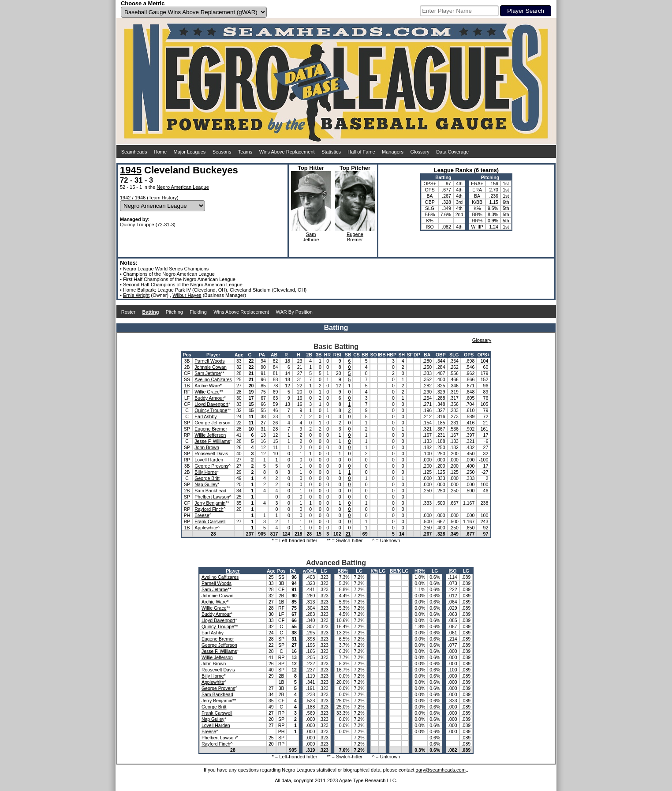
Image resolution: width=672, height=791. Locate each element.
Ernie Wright (136, 295)
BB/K (396, 571)
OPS (469, 355)
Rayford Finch (209, 509)
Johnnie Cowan (210, 367)
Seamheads (134, 152)
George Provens (211, 466)
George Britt (207, 478)
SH (401, 355)
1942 (125, 198)
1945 (131, 170)
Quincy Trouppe (137, 225)
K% (375, 571)
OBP (441, 355)
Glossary (420, 152)
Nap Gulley (206, 484)
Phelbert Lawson (212, 497)
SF (410, 355)
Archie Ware (207, 386)
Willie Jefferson (210, 435)
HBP (392, 355)
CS (357, 355)
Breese (202, 515)
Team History (163, 198)
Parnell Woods (209, 361)
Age (239, 355)
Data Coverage (452, 152)
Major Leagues (190, 152)
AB (274, 355)
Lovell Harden (209, 460)
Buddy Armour (209, 398)
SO (374, 355)
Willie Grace (207, 392)
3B (319, 355)
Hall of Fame (361, 152)
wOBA (310, 571)
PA (262, 355)
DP (417, 355)
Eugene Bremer (211, 429)
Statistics (331, 152)
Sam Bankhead (210, 491)
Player (213, 355)
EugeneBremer (355, 237)
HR (327, 355)
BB (365, 355)
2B (309, 355)
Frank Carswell (210, 521)
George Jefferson (212, 423)
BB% (343, 571)
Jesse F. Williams (212, 441)
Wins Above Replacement (287, 152)
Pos (187, 355)
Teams (245, 152)
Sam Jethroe (208, 373)
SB (348, 355)
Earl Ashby (205, 416)
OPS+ (484, 355)
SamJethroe (311, 237)
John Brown (207, 447)
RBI (337, 355)
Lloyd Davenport (211, 404)
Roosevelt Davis (211, 454)
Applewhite (206, 528)
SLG (454, 355)
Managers (393, 152)
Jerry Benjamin (210, 503)
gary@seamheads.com (441, 770)
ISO (452, 571)
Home (160, 152)
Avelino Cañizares (213, 379)
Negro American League (183, 187)
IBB (382, 355)
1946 (140, 198)
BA (427, 355)
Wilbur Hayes (187, 295)
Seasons (222, 152)
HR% (420, 571)
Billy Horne (206, 472)
